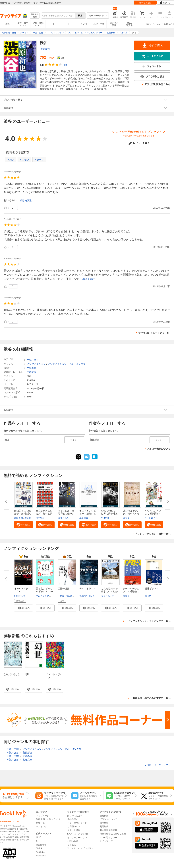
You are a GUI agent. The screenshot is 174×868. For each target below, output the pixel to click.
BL (53, 24)
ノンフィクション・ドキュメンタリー (68, 364)
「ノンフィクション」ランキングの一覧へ (148, 621)
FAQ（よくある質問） (78, 834)
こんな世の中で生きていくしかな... (109, 591)
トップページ (43, 816)
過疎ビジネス (152, 589)
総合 (8, 24)
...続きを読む (25, 200)
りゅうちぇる (108, 596)
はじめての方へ (153, 24)
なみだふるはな (12, 674)
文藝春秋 (32, 368)
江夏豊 (61, 596)
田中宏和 (40, 518)
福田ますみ (63, 518)
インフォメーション (77, 838)
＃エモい (24, 160)
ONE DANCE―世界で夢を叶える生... (109, 514)
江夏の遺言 (64, 589)
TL (68, 24)
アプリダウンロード (77, 823)
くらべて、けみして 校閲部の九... (153, 514)
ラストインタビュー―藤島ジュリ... (88, 514)
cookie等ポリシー (108, 838)
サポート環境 (74, 830)
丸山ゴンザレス (87, 596)
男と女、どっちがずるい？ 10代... (44, 591)
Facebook (41, 856)
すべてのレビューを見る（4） (154, 333)
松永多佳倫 (71, 596)
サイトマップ (106, 841)
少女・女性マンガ (38, 24)
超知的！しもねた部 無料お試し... (22, 514)
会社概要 (104, 816)
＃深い (11, 160)
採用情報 (104, 823)
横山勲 (148, 596)
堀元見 (28, 518)
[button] (23, 525)
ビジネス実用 (114, 24)
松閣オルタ (20, 596)
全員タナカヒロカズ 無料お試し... (44, 514)
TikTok (39, 848)
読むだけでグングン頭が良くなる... (131, 514)
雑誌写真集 (129, 24)
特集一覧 (40, 823)
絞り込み (35, 16)
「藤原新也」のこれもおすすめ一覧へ (150, 698)
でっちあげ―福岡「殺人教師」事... (66, 514)
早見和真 (84, 518)
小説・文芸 (99, 24)
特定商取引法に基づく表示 (113, 834)
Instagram (41, 845)
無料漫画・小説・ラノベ (48, 819)
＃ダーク (39, 160)
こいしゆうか (151, 518)
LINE (39, 837)
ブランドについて (108, 819)
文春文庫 (32, 372)
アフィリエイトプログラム (80, 848)
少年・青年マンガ (23, 24)
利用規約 (104, 827)
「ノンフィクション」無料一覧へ (153, 534)
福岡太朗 (18, 518)
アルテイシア (42, 596)
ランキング (42, 827)
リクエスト (73, 845)
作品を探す (73, 819)
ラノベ (84, 24)
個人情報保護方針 (108, 830)
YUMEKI (105, 518)
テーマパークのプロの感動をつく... (131, 591)
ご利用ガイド (168, 24)
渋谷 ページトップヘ (158, 765)
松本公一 (127, 596)
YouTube (40, 852)
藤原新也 (45, 49)
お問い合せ (73, 841)
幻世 (27, 674)
